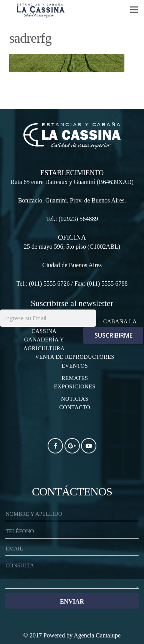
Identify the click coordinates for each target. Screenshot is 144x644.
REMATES (75, 378)
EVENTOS (75, 366)
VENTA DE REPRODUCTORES (75, 357)
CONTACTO (75, 407)
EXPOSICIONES (75, 386)
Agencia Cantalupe (97, 635)
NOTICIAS (75, 399)
